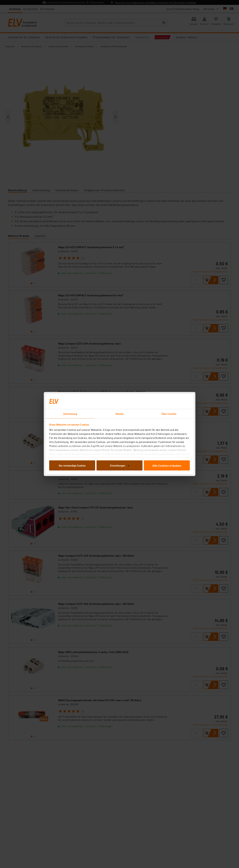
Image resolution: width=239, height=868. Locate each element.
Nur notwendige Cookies (72, 465)
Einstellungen (120, 465)
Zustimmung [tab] (70, 414)
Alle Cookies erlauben (167, 465)
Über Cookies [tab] (169, 414)
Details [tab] (119, 414)
